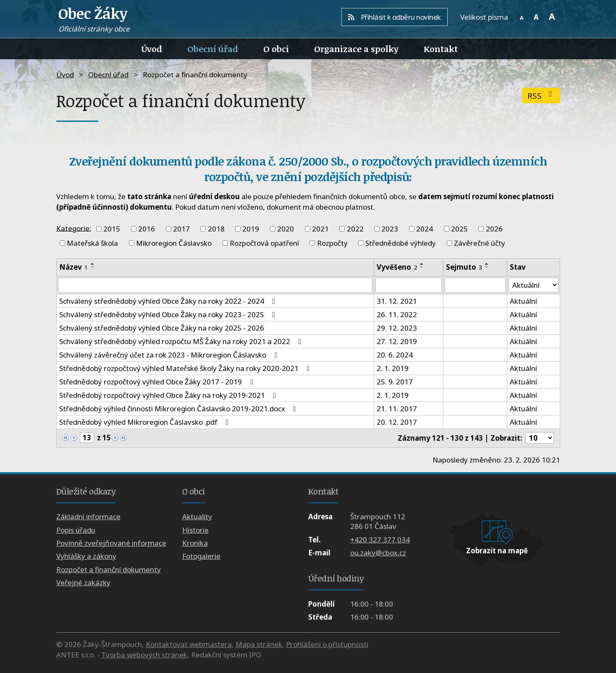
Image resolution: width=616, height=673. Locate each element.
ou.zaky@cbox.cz (378, 553)
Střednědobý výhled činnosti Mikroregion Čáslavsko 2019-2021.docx (179, 409)
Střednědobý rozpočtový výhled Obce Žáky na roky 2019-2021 (169, 395)
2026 (494, 229)
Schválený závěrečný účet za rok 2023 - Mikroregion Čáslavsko (170, 355)
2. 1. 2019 (393, 368)
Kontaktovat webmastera (189, 644)
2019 (251, 229)
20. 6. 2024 (395, 355)
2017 (181, 229)
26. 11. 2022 (397, 314)
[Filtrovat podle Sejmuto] (475, 285)
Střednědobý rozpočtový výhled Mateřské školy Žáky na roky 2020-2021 (186, 368)
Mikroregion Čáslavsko (174, 243)
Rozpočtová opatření (264, 243)
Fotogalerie (201, 556)
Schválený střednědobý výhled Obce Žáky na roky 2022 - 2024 (169, 301)
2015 (112, 229)
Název (74, 267)
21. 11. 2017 (397, 409)
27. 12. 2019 (397, 341)
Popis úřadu (76, 530)
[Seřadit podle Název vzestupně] (93, 264)
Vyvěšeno (397, 267)
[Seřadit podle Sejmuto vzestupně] (487, 264)
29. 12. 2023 (397, 328)
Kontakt (441, 49)
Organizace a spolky (356, 49)
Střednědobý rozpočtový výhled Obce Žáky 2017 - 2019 (158, 382)
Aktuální (523, 301)
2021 (320, 229)
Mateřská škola (92, 243)
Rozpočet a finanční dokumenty (109, 569)
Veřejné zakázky (83, 582)
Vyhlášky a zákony (86, 556)
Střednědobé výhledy (401, 243)
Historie (195, 530)
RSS (541, 96)
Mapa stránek (259, 644)
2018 (216, 229)
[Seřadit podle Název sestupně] (93, 267)
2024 (425, 229)
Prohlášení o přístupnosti (327, 644)
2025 (459, 229)
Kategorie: (74, 228)
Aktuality (197, 517)
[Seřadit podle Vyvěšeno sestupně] (422, 267)
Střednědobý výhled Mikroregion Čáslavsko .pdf (145, 422)
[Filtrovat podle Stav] (533, 285)
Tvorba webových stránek (144, 655)
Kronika (195, 543)
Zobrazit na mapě (497, 551)
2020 (286, 229)
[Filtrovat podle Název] (215, 285)
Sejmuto (464, 267)
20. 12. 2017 (397, 422)
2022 (355, 229)
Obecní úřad (213, 49)
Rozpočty (332, 243)
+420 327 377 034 (380, 540)
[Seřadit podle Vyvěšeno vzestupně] (422, 264)
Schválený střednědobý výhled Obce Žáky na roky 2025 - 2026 (162, 328)
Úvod (152, 49)
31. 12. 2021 (397, 301)
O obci (276, 49)
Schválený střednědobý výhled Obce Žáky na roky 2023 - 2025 (169, 314)
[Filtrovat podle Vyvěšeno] (408, 285)
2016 (147, 229)
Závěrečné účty (480, 243)
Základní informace (88, 517)
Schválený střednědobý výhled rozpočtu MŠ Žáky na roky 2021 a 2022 (182, 341)
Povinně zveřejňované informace (111, 543)
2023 (390, 229)
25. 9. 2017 (395, 382)
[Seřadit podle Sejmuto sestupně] (487, 267)
